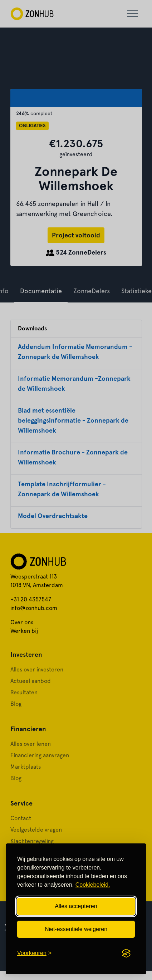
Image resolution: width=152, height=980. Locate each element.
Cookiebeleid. (93, 885)
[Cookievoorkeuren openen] (34, 953)
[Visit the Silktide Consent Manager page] (126, 953)
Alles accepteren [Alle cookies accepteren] (76, 906)
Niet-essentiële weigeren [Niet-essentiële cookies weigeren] (76, 929)
